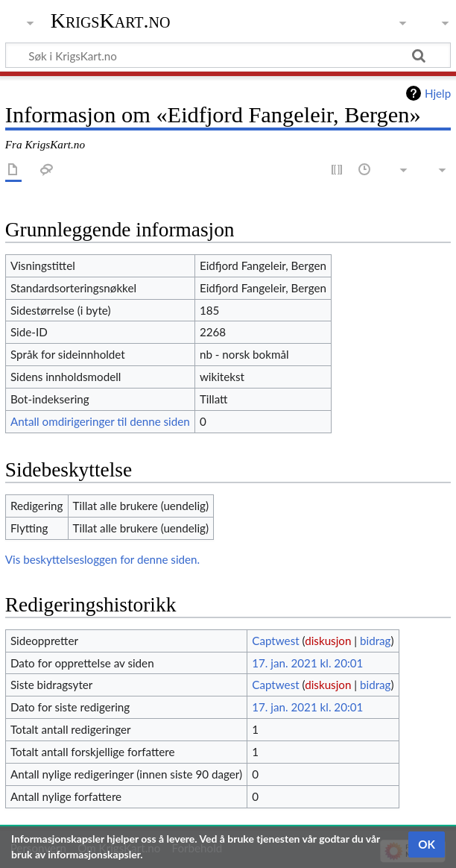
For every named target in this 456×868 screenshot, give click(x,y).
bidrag (376, 641)
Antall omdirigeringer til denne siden (100, 421)
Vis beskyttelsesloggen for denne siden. (102, 559)
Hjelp (438, 93)
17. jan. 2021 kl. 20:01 (307, 663)
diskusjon (328, 641)
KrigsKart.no (111, 21)
